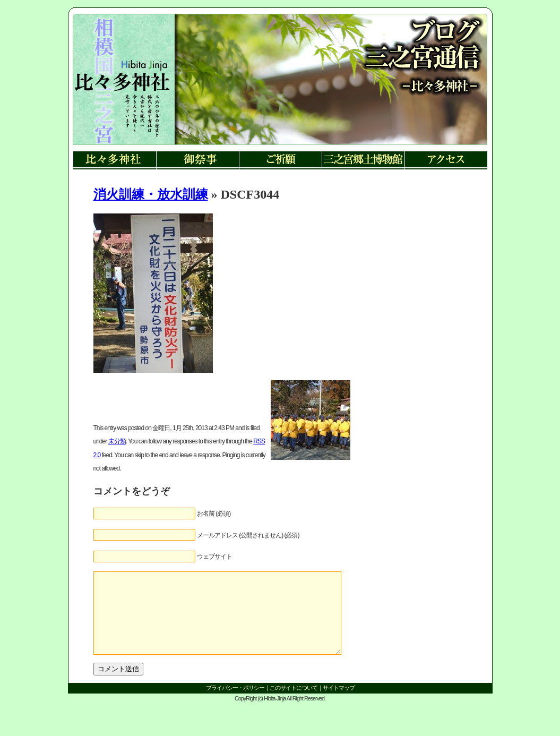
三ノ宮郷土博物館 (363, 161)
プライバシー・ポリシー (235, 704)
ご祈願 (280, 161)
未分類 (117, 441)
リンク (122, 90)
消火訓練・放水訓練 (151, 194)
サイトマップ (339, 704)
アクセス (446, 161)
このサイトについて (294, 704)
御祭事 (197, 161)
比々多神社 (115, 161)
